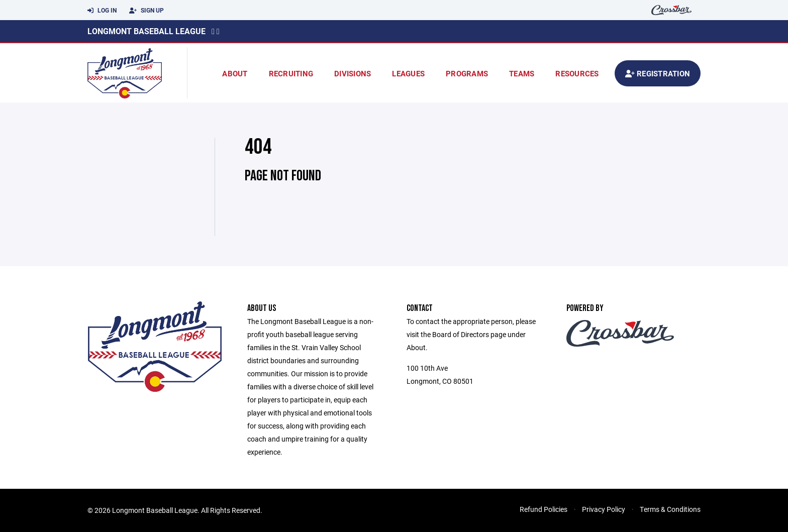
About (235, 73)
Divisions (353, 73)
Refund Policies (544, 509)
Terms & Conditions (670, 509)
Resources (577, 73)
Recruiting (291, 73)
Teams (522, 73)
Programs (467, 73)
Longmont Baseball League (146, 31)
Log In (102, 11)
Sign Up (146, 11)
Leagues (408, 73)
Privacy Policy (604, 509)
